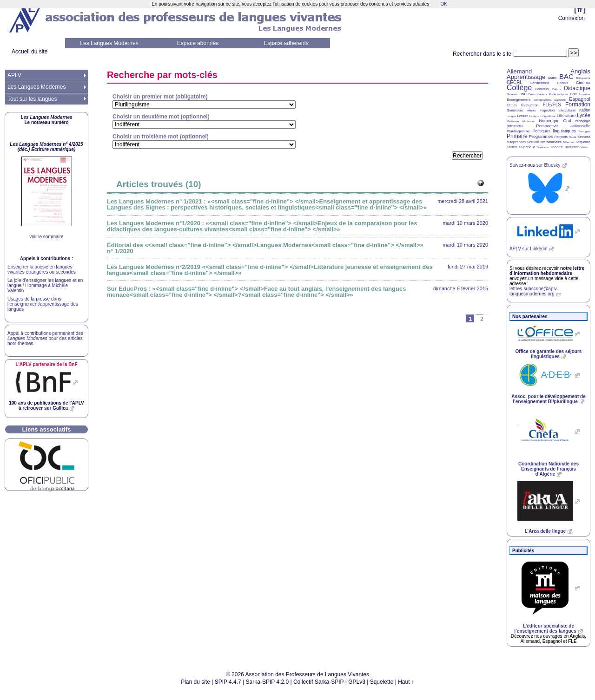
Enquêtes (585, 94)
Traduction (572, 147)
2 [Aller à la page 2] (482, 319)
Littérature (566, 116)
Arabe (552, 78)
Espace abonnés (198, 43)
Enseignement (519, 100)
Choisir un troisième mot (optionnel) (161, 137)
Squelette (382, 682)
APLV (14, 75)
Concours (542, 89)
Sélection (569, 142)
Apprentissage (526, 77)
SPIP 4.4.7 (228, 682)
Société (512, 147)
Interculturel (567, 110)
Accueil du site (30, 52)
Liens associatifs (47, 429)
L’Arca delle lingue (545, 531)
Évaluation (530, 105)
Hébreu (531, 111)
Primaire (517, 136)
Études (512, 105)
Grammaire (515, 110)
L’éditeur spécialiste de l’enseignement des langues (545, 628)
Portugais (585, 131)
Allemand (519, 71)
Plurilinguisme (518, 131)
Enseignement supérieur (550, 100)
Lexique (534, 116)
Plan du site (195, 682)
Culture (556, 89)
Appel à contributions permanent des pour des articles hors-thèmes (45, 338)
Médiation (513, 121)
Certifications (540, 83)
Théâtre (556, 147)
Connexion (572, 18)
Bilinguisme (583, 78)
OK (443, 4)
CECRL (515, 82)
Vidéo (584, 147)
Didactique (577, 88)
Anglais (580, 71)
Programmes (541, 137)
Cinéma (583, 83)
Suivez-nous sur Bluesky (535, 165)
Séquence (583, 142)
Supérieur (527, 147)
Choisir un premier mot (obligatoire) (160, 97)
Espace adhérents (286, 43)
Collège (519, 88)
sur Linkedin (529, 249)
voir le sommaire (46, 237)
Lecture (523, 116)
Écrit (573, 94)
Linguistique (548, 116)
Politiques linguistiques (554, 131)
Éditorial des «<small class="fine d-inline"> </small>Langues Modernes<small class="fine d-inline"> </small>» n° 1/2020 (265, 248)
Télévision (543, 147)
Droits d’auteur (538, 94)
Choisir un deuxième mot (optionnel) (161, 117)
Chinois (563, 83)
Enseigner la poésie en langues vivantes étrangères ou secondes (42, 269)
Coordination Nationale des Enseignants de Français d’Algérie (549, 469)
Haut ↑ (406, 682)
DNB (523, 94)
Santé (573, 137)
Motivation (529, 121)
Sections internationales (544, 142)
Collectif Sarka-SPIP (319, 682)
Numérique (549, 121)
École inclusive (559, 94)
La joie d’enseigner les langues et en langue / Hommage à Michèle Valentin (45, 285)
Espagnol (580, 99)
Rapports (561, 137)
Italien (585, 110)
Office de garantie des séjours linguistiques (549, 354)
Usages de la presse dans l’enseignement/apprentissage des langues (43, 304)
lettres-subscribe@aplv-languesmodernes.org (534, 291)
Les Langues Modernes (109, 43)
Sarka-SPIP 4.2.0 (268, 682)
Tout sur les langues (32, 99)
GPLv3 (357, 682)
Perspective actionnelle (563, 126)
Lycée (584, 115)
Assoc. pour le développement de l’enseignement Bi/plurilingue (548, 399)
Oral (567, 121)
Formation (578, 105)
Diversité (512, 94)
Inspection (547, 110)
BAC (566, 76)
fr (580, 10)
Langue (511, 116)
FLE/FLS (552, 105)
